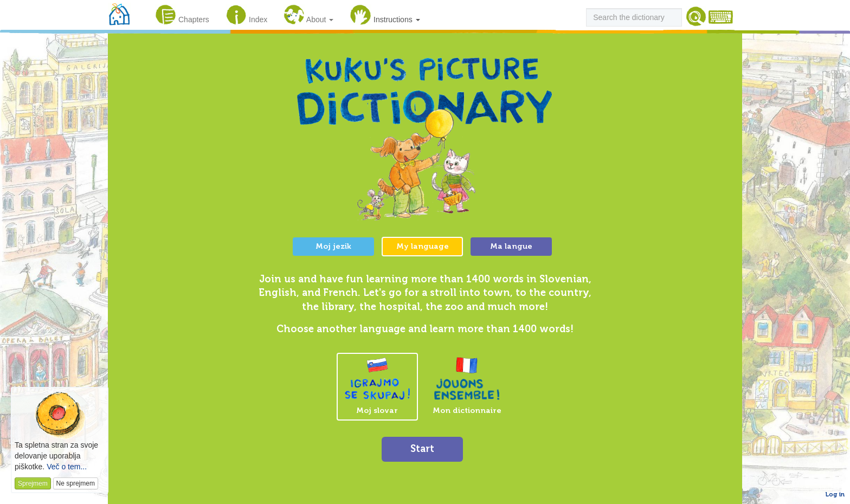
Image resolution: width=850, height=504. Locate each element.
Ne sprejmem (76, 483)
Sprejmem (33, 483)
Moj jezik (333, 246)
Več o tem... (67, 467)
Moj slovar (377, 386)
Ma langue (511, 246)
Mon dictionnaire (467, 386)
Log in (835, 494)
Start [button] (422, 449)
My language (423, 246)
